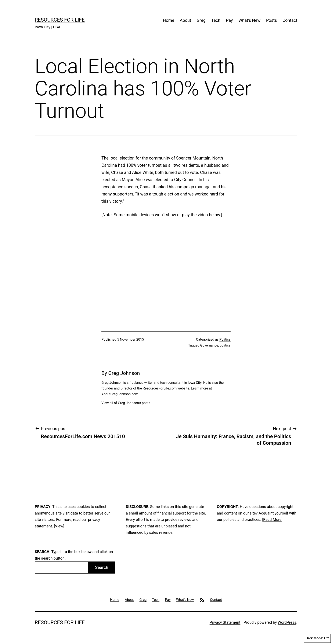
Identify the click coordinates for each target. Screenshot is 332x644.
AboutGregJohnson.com (120, 394)
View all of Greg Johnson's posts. (126, 403)
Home (169, 20)
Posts (272, 20)
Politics (225, 339)
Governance (209, 345)
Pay (229, 20)
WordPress (287, 622)
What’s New (249, 20)
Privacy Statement (225, 622)
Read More (272, 519)
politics (225, 345)
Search (102, 567)
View (59, 526)
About (185, 20)
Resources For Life (60, 20)
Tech (216, 20)
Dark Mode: (317, 638)
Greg (201, 20)
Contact (290, 20)
